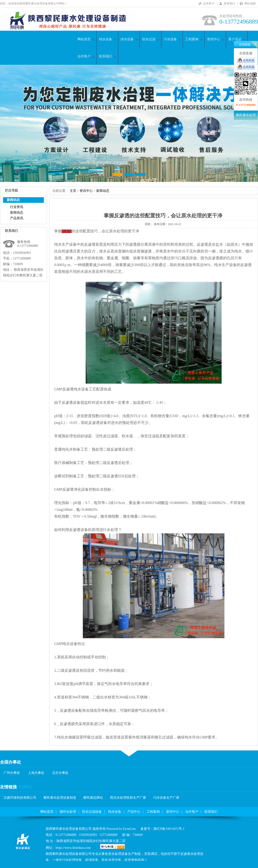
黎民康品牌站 (93, 798)
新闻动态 (17, 213)
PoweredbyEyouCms (121, 829)
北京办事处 (60, 773)
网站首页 (84, 39)
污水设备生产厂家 (166, 798)
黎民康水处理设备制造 (60, 798)
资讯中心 (213, 39)
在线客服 (249, 60)
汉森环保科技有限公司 (20, 798)
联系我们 (229, 4)
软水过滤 (149, 39)
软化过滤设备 (92, 812)
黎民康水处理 (246, 115)
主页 (73, 191)
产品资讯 (17, 218)
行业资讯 (17, 207)
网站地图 (250, 4)
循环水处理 (68, 812)
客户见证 (235, 39)
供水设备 (127, 39)
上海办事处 (36, 773)
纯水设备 (106, 39)
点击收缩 (245, 45)
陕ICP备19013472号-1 (169, 829)
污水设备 (170, 39)
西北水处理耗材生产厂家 (128, 798)
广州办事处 (12, 773)
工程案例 (192, 39)
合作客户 (209, 4)
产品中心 (134, 812)
